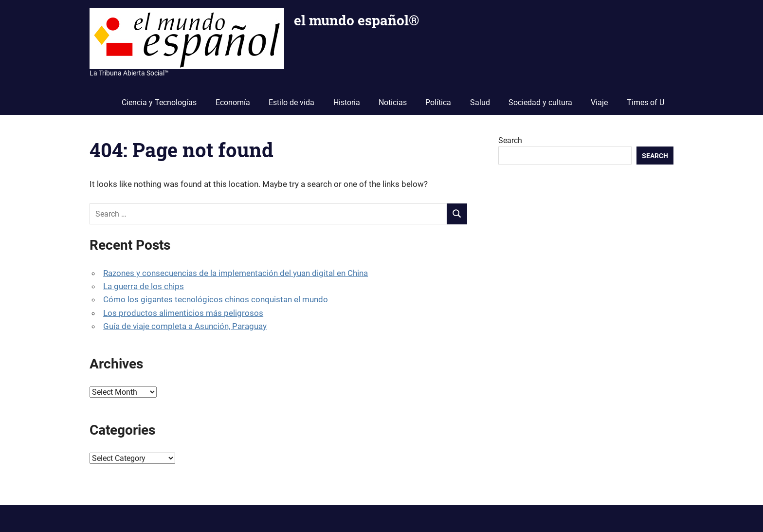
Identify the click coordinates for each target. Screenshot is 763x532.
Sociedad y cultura (540, 102)
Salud (480, 102)
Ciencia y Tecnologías (159, 102)
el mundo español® (356, 20)
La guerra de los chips (144, 286)
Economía (233, 102)
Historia (347, 102)
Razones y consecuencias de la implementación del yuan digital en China (236, 273)
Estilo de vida (291, 102)
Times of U (645, 102)
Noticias (393, 102)
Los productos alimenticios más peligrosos (183, 313)
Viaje (599, 102)
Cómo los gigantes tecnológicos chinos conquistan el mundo (216, 299)
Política (438, 102)
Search (510, 140)
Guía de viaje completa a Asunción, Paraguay (185, 326)
